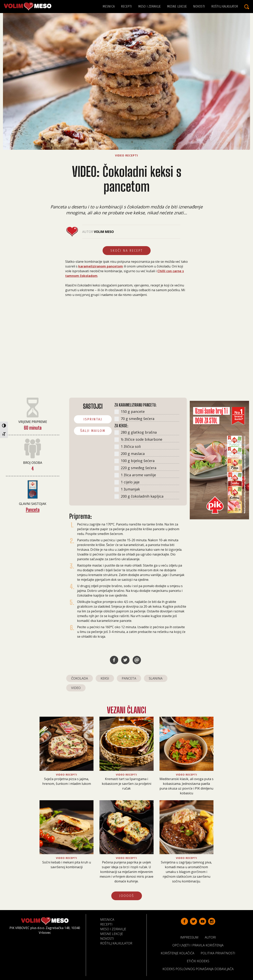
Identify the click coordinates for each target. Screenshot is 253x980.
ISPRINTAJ (93, 419)
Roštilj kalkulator (225, 6)
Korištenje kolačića (179, 953)
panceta (129, 678)
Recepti (126, 6)
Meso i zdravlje (150, 6)
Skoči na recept (127, 251)
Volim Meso (104, 232)
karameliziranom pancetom (101, 266)
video (76, 688)
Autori (212, 937)
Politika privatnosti (219, 953)
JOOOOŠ (127, 896)
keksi (105, 678)
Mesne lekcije (177, 6)
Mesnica (109, 6)
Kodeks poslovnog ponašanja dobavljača (200, 969)
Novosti (199, 6)
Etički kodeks (200, 961)
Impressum (191, 937)
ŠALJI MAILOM (93, 431)
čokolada (80, 678)
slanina (156, 678)
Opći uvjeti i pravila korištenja (200, 945)
